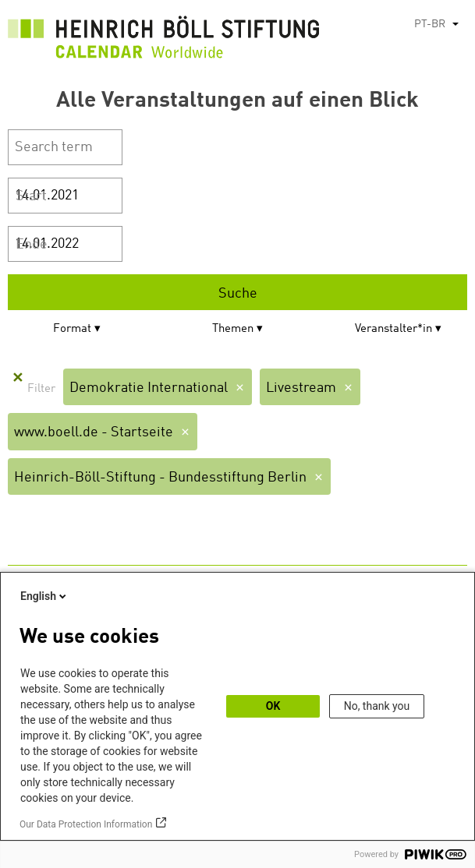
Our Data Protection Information (86, 824)
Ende (32, 245)
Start (31, 196)
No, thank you (377, 706)
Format (72, 329)
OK (273, 706)
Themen (233, 329)
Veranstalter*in (393, 329)
